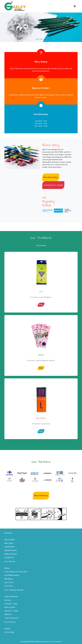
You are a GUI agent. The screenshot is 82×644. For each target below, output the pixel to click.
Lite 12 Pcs (9, 586)
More (41, 305)
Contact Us (9, 557)
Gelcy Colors (10, 607)
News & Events (11, 554)
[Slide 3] (45, 39)
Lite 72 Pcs (9, 582)
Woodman (9, 579)
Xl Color (8, 600)
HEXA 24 (8, 614)
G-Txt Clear (9, 632)
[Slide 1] (37, 39)
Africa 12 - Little (11, 611)
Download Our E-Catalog (53, 185)
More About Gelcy (51, 177)
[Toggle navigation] (75, 6)
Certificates (41, 114)
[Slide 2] (41, 39)
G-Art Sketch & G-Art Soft (16, 572)
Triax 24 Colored (11, 618)
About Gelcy (10, 540)
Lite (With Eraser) (12, 575)
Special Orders (41, 88)
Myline (7, 568)
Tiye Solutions (57, 642)
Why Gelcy (41, 62)
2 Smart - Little (11, 604)
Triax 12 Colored (11, 597)
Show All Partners (41, 496)
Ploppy (7, 629)
